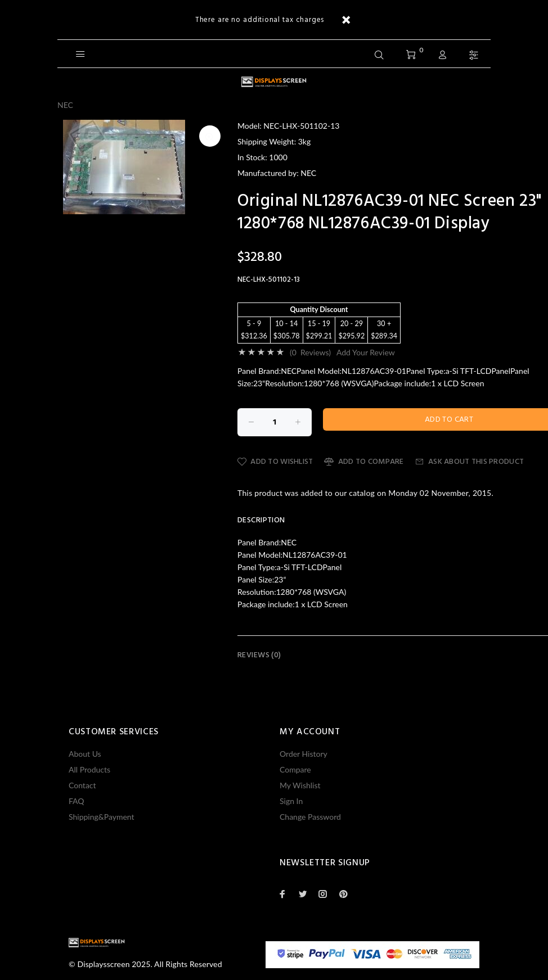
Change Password (310, 817)
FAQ (77, 801)
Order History (304, 754)
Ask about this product (470, 462)
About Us (85, 754)
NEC (65, 105)
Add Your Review (366, 352)
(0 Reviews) (310, 352)
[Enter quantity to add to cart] (275, 422)
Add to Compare (364, 462)
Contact (82, 785)
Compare (295, 769)
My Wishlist (300, 785)
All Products (89, 769)
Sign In (291, 801)
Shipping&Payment (102, 817)
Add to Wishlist (275, 462)
